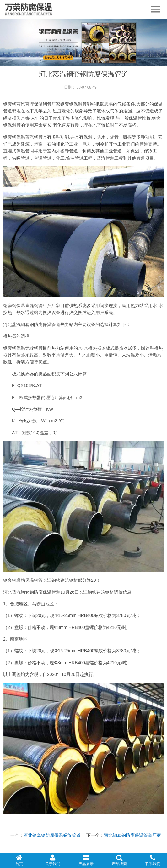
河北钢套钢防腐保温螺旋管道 (52, 835)
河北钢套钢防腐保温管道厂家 (132, 835)
